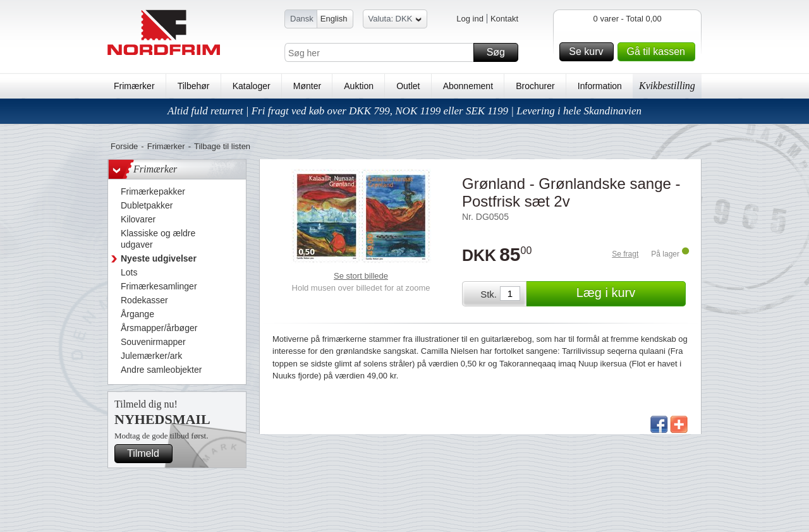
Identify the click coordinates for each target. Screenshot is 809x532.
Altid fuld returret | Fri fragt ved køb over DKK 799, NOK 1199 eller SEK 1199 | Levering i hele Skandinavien (404, 111)
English (334, 19)
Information (600, 86)
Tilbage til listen (222, 146)
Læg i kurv (629, 294)
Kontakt (504, 19)
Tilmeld (148, 454)
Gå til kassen (659, 52)
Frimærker (134, 86)
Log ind (470, 19)
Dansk (302, 19)
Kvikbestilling (667, 86)
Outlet (408, 86)
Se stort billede (361, 276)
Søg (501, 52)
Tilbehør (194, 86)
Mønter (307, 86)
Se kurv (589, 52)
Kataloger (252, 86)
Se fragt (625, 254)
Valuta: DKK (395, 21)
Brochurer (535, 86)
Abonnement (468, 86)
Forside (124, 146)
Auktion (359, 86)
